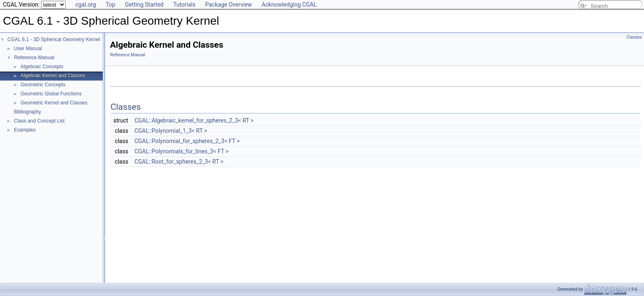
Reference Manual (34, 58)
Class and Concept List (39, 121)
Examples (25, 130)
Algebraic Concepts (42, 67)
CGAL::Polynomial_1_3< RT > (171, 131)
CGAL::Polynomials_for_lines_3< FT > (181, 151)
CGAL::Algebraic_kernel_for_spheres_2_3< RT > (194, 120)
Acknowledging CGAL (289, 5)
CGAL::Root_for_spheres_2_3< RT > (179, 162)
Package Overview (228, 5)
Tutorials (184, 5)
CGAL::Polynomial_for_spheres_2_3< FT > (187, 141)
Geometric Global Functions (51, 94)
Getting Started (144, 5)
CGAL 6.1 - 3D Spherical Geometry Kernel (54, 39)
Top (110, 5)
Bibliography (28, 112)
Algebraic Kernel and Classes (53, 76)
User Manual (28, 49)
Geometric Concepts (43, 85)
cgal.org (85, 5)
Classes (634, 37)
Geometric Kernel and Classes (54, 103)
